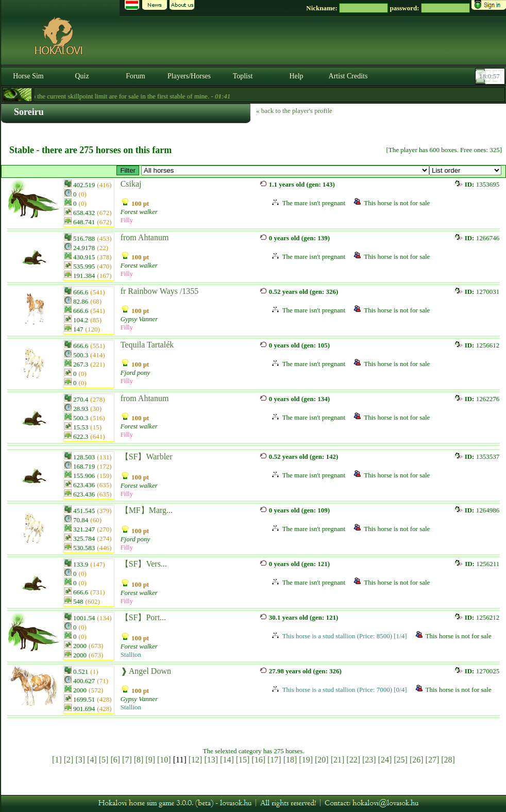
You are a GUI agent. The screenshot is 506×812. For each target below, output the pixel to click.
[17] (274, 760)
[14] (227, 760)
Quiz (82, 76)
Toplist (243, 76)
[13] (211, 760)
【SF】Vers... (144, 564)
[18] (290, 760)
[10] (164, 760)
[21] (338, 760)
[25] (401, 760)
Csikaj (131, 184)
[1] (57, 760)
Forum (135, 76)
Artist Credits (348, 76)
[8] (139, 760)
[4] (92, 760)
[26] (417, 760)
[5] (104, 760)
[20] (322, 760)
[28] (448, 760)
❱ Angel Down (146, 671)
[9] (150, 760)
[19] (306, 760)
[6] (115, 760)
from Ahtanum (145, 237)
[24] (385, 760)
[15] (243, 760)
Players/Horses (189, 76)
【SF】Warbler (147, 457)
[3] (80, 760)
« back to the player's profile (294, 111)
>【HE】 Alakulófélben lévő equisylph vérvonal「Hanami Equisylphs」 (285, 170)
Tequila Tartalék (147, 345)
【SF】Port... (143, 617)
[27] (433, 760)
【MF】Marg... (147, 510)
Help (296, 76)
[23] (369, 760)
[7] (127, 760)
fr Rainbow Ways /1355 (160, 291)
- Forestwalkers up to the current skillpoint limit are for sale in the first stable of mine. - (156, 96)
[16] (258, 760)
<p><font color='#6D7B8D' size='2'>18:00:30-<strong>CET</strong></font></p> (491, 76)
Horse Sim (28, 76)
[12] (196, 760)
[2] (69, 760)
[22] (353, 760)
